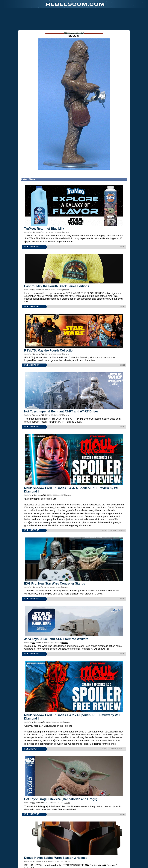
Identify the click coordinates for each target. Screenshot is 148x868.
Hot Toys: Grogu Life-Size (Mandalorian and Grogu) (61, 799)
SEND (123, 247)
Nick (34, 232)
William (35, 495)
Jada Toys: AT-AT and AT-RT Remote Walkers (56, 639)
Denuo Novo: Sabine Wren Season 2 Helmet (55, 858)
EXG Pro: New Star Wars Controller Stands (55, 584)
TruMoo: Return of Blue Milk (44, 229)
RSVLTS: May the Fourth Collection (49, 350)
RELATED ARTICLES (117, 530)
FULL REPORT (32, 247)
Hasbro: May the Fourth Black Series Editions (57, 286)
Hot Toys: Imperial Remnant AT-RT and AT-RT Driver (61, 411)
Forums (66, 232)
